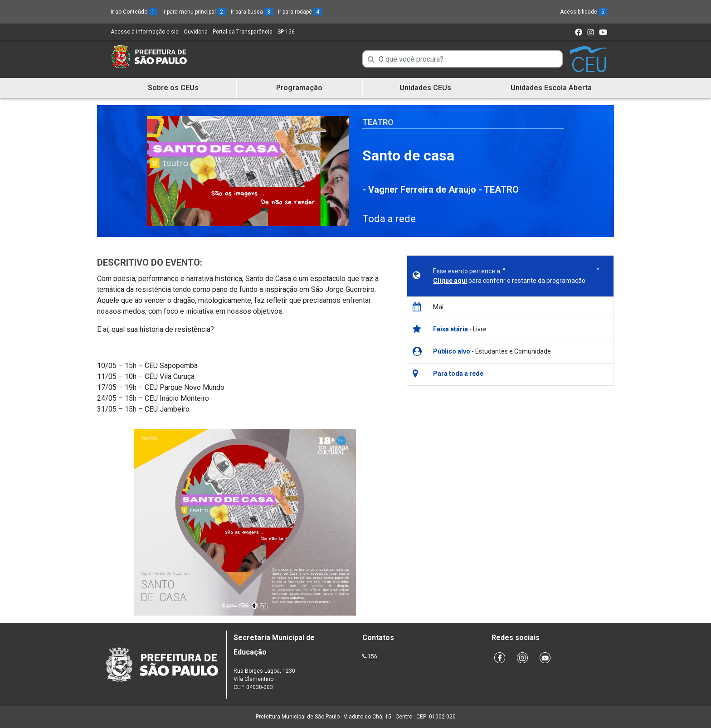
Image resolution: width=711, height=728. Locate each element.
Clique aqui (450, 281)
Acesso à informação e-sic (145, 32)
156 (373, 656)
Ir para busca (252, 12)
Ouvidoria (196, 32)
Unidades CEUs (425, 88)
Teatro (378, 122)
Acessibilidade (584, 12)
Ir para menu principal (194, 12)
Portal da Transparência (243, 32)
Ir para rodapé (300, 12)
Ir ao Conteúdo (134, 12)
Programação (299, 88)
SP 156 (286, 32)
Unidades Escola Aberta (551, 88)
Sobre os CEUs (173, 88)
